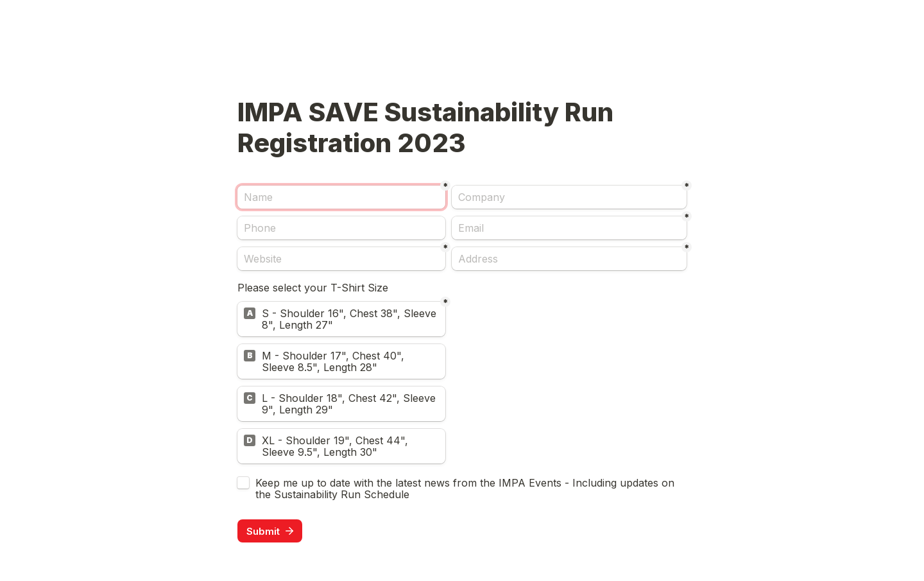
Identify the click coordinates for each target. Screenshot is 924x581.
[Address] (569, 259)
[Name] (341, 197)
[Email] (569, 228)
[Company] (569, 197)
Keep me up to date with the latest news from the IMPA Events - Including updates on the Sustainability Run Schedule (466, 489)
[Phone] (341, 228)
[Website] (341, 259)
